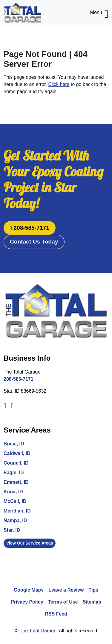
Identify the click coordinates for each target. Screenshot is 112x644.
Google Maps (29, 590)
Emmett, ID (16, 482)
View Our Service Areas (30, 543)
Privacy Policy (27, 602)
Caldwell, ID (17, 453)
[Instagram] (12, 405)
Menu (99, 13)
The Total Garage (38, 631)
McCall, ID (15, 501)
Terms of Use (63, 602)
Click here (59, 84)
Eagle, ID (14, 473)
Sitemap (92, 602)
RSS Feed (56, 614)
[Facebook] (5, 405)
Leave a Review (66, 590)
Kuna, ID (13, 492)
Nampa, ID (15, 520)
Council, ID (16, 463)
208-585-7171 (30, 228)
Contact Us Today (34, 242)
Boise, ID (14, 444)
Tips (94, 590)
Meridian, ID (17, 511)
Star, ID (12, 530)
